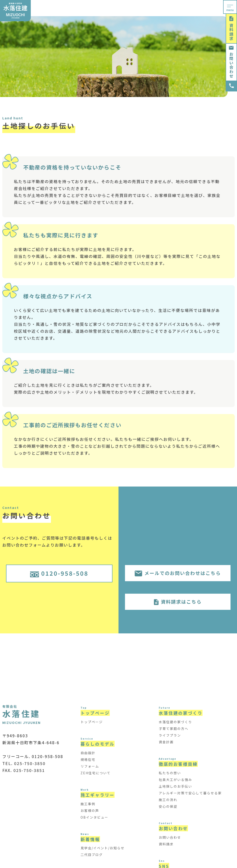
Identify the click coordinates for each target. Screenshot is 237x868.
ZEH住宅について (96, 773)
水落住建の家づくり (175, 722)
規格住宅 (88, 759)
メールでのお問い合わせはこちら (178, 573)
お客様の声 (90, 811)
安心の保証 (168, 806)
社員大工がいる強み (175, 780)
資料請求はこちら (178, 602)
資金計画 (166, 742)
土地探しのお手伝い (175, 786)
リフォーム (90, 766)
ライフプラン (170, 735)
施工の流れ (168, 800)
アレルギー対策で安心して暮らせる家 (190, 793)
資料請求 (231, 29)
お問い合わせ (231, 62)
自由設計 (88, 753)
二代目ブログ (92, 855)
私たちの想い (170, 773)
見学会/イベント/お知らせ (103, 848)
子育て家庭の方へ (174, 729)
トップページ (92, 722)
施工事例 (88, 804)
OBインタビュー (94, 817)
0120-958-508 (59, 573)
